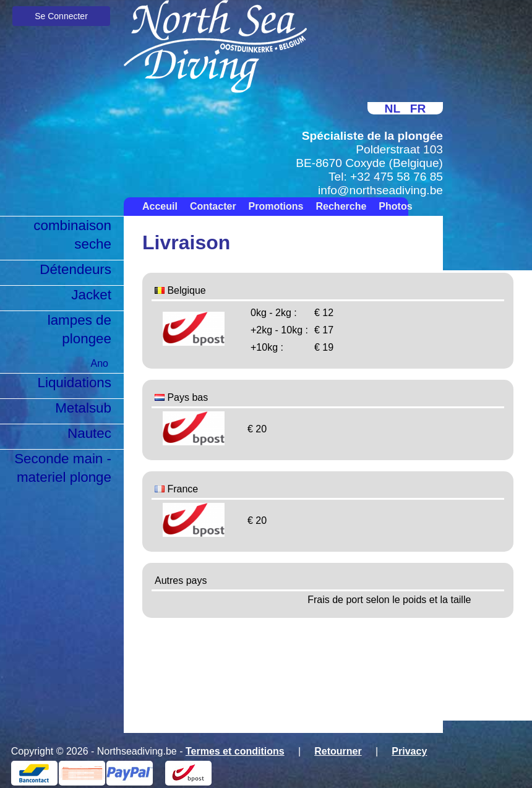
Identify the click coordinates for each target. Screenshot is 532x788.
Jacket (91, 295)
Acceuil (160, 206)
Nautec (89, 433)
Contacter (213, 206)
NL (393, 109)
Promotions (276, 206)
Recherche (341, 206)
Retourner (338, 751)
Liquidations (74, 383)
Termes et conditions (235, 751)
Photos (395, 206)
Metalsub (83, 408)
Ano (100, 363)
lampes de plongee (79, 329)
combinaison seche (72, 235)
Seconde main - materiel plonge (63, 468)
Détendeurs (75, 269)
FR (418, 109)
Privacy (409, 751)
